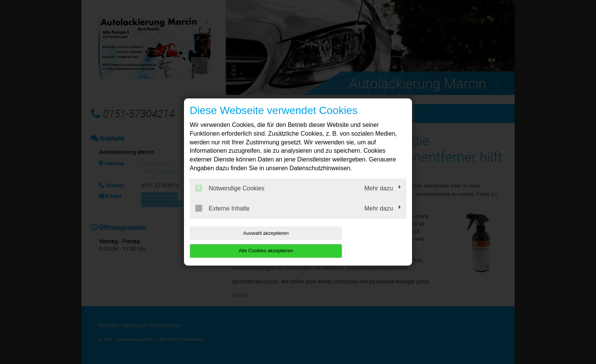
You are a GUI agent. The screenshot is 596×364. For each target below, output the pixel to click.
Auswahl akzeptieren (238, 242)
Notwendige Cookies (230, 197)
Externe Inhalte (223, 217)
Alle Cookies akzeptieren (357, 242)
